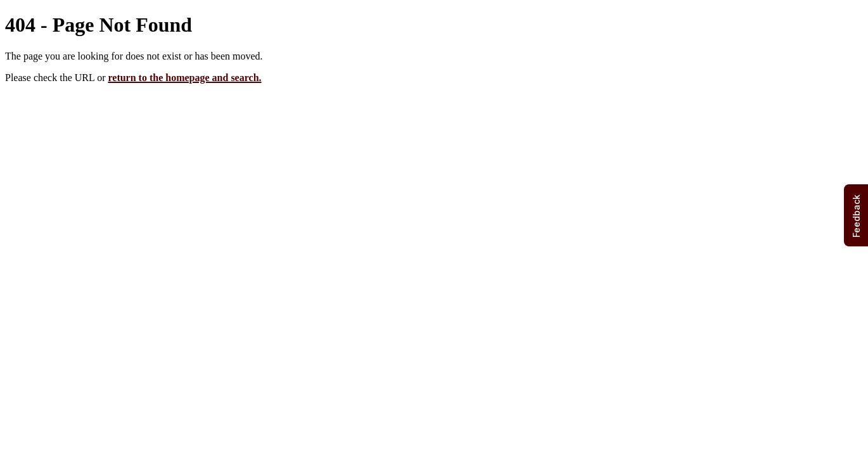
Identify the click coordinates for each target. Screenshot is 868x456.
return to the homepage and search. (184, 78)
